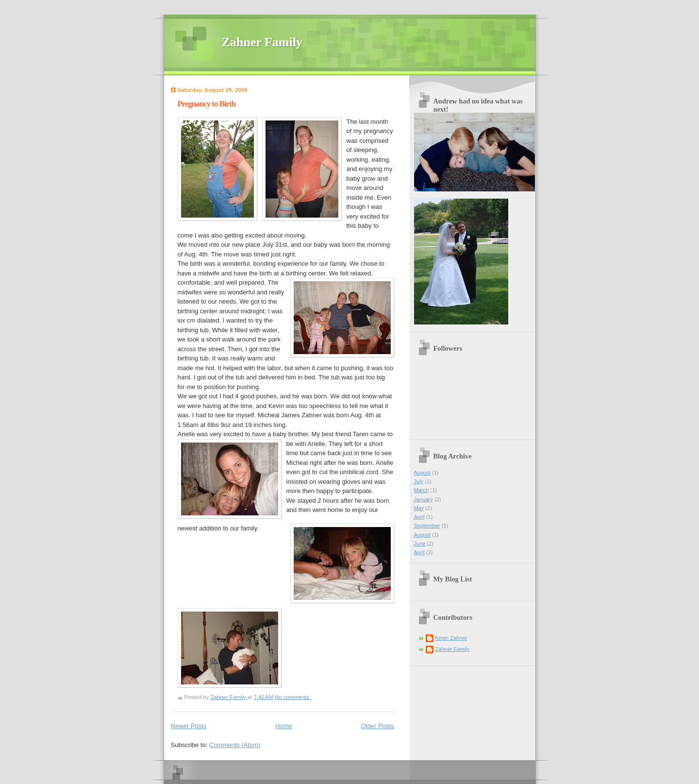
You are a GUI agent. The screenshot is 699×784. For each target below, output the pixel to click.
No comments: (293, 697)
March (422, 490)
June (420, 544)
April (419, 517)
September (427, 526)
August (422, 473)
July (419, 481)
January (424, 499)
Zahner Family (262, 42)
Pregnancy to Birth (207, 104)
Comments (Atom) (235, 745)
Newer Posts (189, 726)
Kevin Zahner (451, 638)
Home (284, 726)
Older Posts (378, 726)
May (419, 508)
